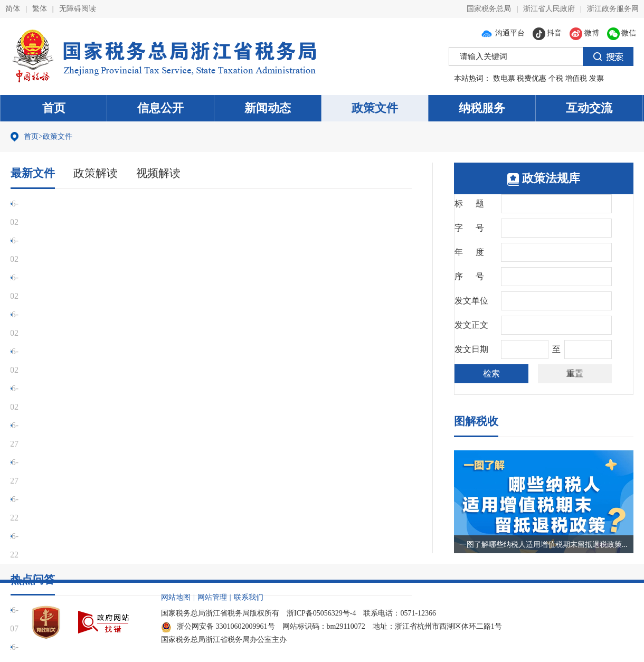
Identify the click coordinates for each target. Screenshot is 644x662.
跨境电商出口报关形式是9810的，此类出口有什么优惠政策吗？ (137, 425)
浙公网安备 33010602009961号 (218, 626)
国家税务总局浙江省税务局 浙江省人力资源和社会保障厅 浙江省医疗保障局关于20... (176, 351)
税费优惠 (532, 78)
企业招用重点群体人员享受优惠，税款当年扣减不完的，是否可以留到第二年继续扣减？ (183, 499)
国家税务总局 (489, 9)
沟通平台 (503, 33)
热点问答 (34, 395)
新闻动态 (268, 108)
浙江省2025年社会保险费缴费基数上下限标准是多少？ (120, 518)
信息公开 (160, 108)
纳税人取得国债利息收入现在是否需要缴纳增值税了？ (120, 555)
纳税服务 (482, 108)
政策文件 (375, 108)
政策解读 (99, 173)
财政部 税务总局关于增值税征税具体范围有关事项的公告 (125, 296)
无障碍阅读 (78, 9)
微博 (584, 33)
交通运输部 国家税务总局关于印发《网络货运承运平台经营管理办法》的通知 (163, 314)
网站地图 (176, 597)
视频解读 (164, 173)
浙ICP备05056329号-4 (321, 613)
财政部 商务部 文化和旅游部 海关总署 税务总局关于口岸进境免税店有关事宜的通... (174, 370)
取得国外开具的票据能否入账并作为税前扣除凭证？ (116, 462)
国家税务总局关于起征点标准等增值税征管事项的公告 (120, 222)
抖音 (547, 33)
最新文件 (34, 173)
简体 (13, 9)
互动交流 (589, 108)
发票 (596, 78)
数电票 (504, 78)
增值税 (576, 78)
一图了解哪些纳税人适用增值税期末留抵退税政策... (543, 545)
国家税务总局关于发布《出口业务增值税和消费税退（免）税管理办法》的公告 (166, 204)
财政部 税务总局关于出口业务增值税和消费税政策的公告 (125, 259)
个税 (556, 78)
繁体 (40, 9)
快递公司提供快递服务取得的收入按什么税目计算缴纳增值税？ (137, 536)
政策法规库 (544, 178)
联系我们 (249, 597)
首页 (54, 108)
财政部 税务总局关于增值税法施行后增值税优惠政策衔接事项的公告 (146, 277)
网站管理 (212, 597)
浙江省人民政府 (549, 9)
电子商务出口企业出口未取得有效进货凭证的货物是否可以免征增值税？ (154, 444)
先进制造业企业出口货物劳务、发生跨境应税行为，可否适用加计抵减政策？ (162, 481)
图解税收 (477, 421)
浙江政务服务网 (613, 9)
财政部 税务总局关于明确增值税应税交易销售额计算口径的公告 (138, 240)
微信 (622, 33)
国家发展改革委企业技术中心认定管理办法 (99, 333)
